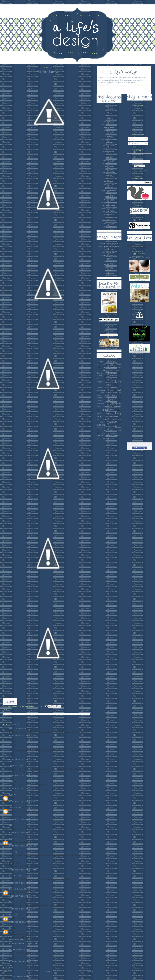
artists (105, 364)
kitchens (13, 709)
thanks (115, 433)
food (109, 393)
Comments (133, 144)
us (97, 438)
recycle (103, 430)
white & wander (109, 224)
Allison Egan (14, 852)
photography (101, 428)
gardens (99, 398)
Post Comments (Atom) (21, 976)
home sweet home (109, 152)
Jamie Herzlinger (15, 807)
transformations (103, 435)
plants (110, 428)
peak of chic (109, 179)
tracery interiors (109, 215)
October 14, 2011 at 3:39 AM (23, 943)
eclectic (108, 385)
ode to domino (109, 267)
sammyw (109, 194)
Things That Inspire (16, 766)
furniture (115, 395)
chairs (117, 371)
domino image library (109, 252)
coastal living (109, 250)
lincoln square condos (17, 940)
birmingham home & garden (109, 247)
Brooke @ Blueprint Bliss (18, 889)
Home (48, 971)
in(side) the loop (109, 161)
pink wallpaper (109, 182)
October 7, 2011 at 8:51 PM (23, 896)
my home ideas (109, 265)
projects (118, 428)
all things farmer (109, 110)
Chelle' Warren (14, 902)
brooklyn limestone (109, 125)
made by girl (109, 170)
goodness (99, 400)
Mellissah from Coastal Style (19, 949)
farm (102, 393)
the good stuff (109, 200)
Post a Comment (9, 967)
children (99, 373)
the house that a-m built (109, 203)
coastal (99, 376)
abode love (109, 107)
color (99, 378)
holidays (112, 400)
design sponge (109, 131)
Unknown (13, 794)
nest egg (109, 176)
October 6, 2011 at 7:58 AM (23, 760)
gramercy (109, 143)
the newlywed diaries (109, 209)
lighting (108, 414)
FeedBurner (144, 170)
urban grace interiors (109, 221)
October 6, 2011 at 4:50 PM (23, 833)
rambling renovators (109, 191)
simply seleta (109, 197)
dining (118, 381)
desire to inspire (109, 134)
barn (111, 364)
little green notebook (109, 164)
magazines (114, 417)
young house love (109, 227)
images (119, 407)
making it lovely (109, 173)
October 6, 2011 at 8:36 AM (23, 775)
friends (106, 395)
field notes (109, 137)
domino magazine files (109, 256)
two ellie (109, 218)
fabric (112, 390)
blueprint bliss (109, 122)
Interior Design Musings (18, 728)
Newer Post (7, 971)
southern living (109, 273)
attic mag (109, 113)
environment (101, 390)
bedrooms (116, 367)
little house (109, 167)
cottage (112, 378)
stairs (104, 433)
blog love (107, 370)
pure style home (109, 185)
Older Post (89, 971)
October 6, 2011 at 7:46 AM (23, 736)
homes (100, 403)
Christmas (112, 373)
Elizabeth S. (13, 915)
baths (119, 364)
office (102, 422)
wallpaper (106, 438)
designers (100, 381)
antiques (100, 361)
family (119, 390)
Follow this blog (139, 448)
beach (104, 367)
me (98, 419)
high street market (109, 149)
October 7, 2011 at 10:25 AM (23, 883)
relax (112, 430)
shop (120, 430)
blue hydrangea (109, 119)
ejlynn (11, 781)
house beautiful (109, 262)
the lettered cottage (109, 206)
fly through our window (109, 140)
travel (117, 435)
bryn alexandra (109, 128)
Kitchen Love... (48, 72)
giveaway (112, 398)
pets (116, 425)
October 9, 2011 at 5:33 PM (23, 909)
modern (106, 419)
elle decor (109, 258)
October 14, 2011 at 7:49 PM (23, 962)
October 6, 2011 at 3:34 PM (23, 801)
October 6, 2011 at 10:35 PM (23, 846)
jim (10, 928)
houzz (109, 155)
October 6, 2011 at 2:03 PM (23, 788)
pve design (109, 188)
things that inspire (109, 212)
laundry (99, 414)
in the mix (109, 158)
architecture (113, 361)
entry (113, 387)
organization (113, 422)
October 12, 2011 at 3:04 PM (23, 922)
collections (113, 376)
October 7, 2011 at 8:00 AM (23, 870)
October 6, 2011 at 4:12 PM (23, 820)
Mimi (11, 826)
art (97, 364)
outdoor (101, 425)
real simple (109, 271)
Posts (131, 139)
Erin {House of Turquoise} (19, 876)
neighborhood (117, 419)
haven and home (109, 146)
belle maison (109, 116)
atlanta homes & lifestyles (109, 243)
